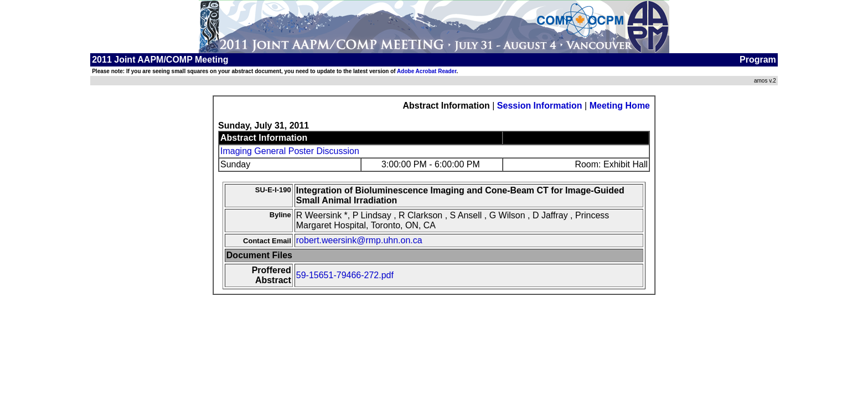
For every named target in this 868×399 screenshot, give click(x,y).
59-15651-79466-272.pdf (345, 275)
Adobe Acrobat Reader (427, 71)
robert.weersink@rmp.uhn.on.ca (359, 240)
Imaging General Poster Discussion (290, 151)
